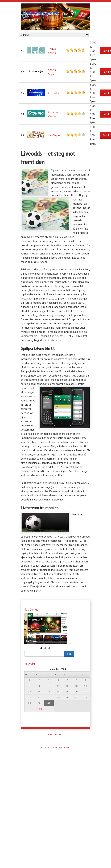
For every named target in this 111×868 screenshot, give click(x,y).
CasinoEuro (55, 93)
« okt (39, 709)
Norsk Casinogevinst (40, 13)
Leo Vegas (54, 135)
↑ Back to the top (54, 734)
